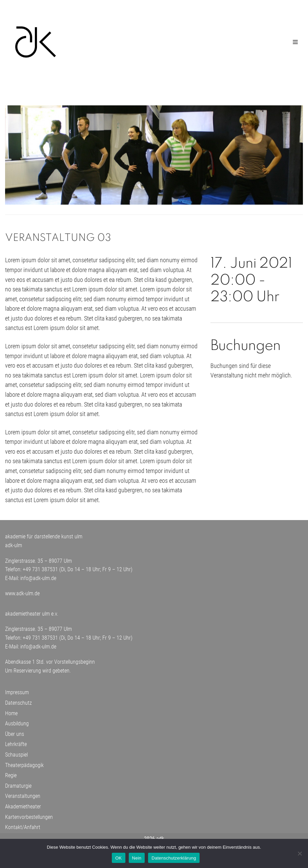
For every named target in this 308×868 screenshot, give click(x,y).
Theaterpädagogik (24, 767)
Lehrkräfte (16, 746)
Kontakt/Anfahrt (23, 829)
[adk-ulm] (36, 42)
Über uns (15, 736)
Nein (137, 858)
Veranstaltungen (23, 798)
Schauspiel (16, 757)
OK (118, 858)
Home (11, 715)
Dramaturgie (18, 788)
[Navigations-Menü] (295, 42)
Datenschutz (18, 705)
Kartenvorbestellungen (29, 819)
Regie (11, 777)
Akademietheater (23, 809)
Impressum (17, 694)
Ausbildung (17, 726)
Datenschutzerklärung (174, 858)
